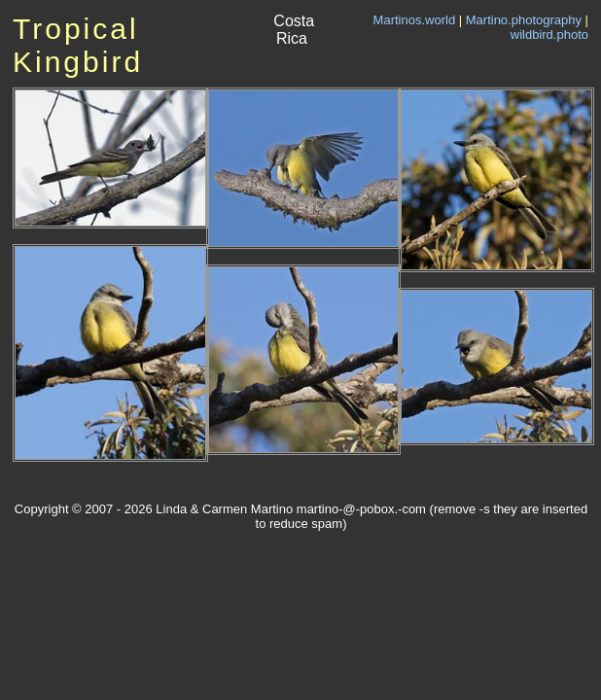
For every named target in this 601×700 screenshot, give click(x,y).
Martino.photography (524, 20)
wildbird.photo (549, 35)
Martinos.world (415, 20)
